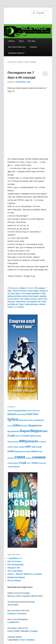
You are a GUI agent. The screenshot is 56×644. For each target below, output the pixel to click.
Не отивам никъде (28, 299)
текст (29, 463)
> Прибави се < (15, 558)
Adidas (10, 411)
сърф (23, 463)
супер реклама (31, 304)
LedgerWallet (13, 640)
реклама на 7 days (16, 304)
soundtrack (38, 420)
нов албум (26, 452)
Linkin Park (32, 414)
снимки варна (13, 463)
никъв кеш (42, 299)
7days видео (33, 291)
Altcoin (11, 605)
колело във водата (30, 296)
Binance (11, 596)
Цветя (33, 436)
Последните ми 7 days (37, 302)
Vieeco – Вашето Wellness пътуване (25, 574)
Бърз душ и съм (18, 293)
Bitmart (35, 596)
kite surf (37, 411)
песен (34, 451)
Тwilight (26, 436)
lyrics (13, 419)
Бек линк (32, 41)
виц (23, 441)
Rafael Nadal (24, 420)
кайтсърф (37, 447)
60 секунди (40, 288)
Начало (11, 41)
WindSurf (25, 426)
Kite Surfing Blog (16, 565)
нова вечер (21, 302)
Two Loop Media (15, 571)
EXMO (17, 631)
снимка (29, 458)
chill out (30, 411)
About (21, 41)
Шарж (39, 436)
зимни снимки (19, 447)
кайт (28, 446)
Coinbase (12, 614)
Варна (25, 431)
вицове (33, 441)
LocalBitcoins (14, 622)
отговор (19, 307)
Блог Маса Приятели (17, 47)
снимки (39, 457)
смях (20, 457)
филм (17, 467)
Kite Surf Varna (15, 561)
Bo (29, 82)
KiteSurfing (21, 414)
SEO (31, 420)
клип (11, 451)
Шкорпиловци (13, 442)
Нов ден (11, 302)
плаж (40, 452)
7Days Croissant (20, 291)
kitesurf (12, 414)
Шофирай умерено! (16, 53)
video (17, 425)
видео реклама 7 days (36, 293)
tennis (10, 426)
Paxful (10, 631)
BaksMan (25, 631)
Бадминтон (35, 426)
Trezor (23, 640)
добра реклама (14, 296)
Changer (34, 631)
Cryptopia (26, 596)
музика (18, 451)
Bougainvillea (20, 411)
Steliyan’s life (14, 568)
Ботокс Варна (14, 580)
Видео (23, 288)
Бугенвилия (14, 431)
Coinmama (22, 614)
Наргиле (33, 47)
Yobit (18, 596)
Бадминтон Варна (16, 577)
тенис (35, 463)
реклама (11, 458)
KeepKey (31, 640)
